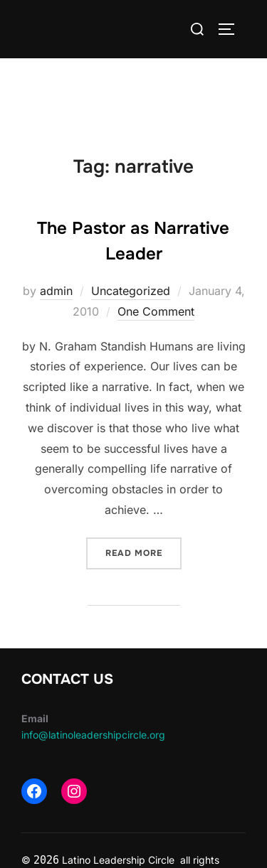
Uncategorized (131, 291)
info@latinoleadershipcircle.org (93, 735)
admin (56, 291)
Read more (143, 552)
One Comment (156, 311)
